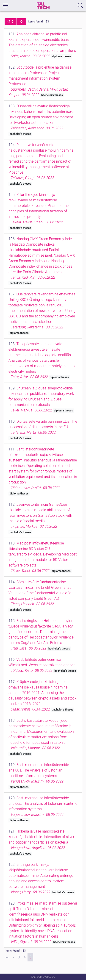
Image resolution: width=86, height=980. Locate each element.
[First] (7, 957)
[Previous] (13, 957)
